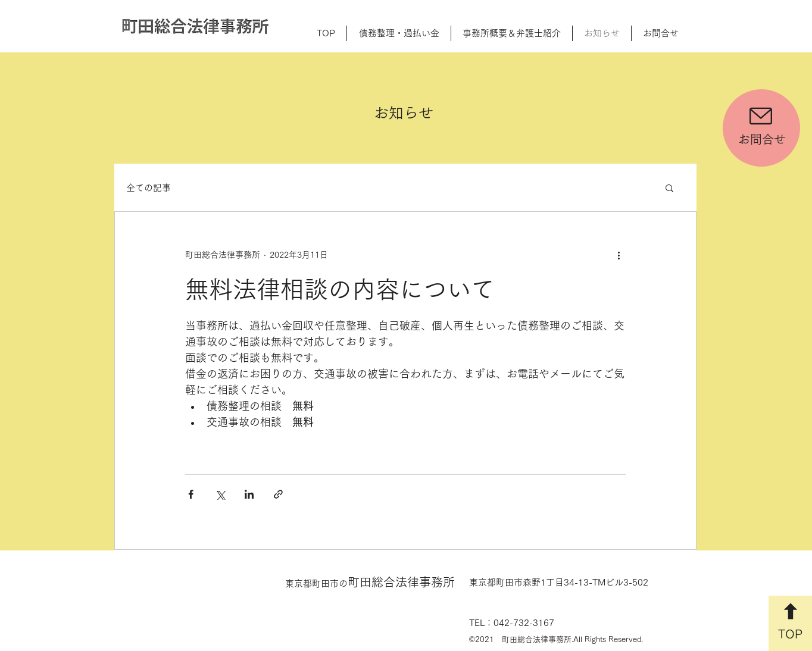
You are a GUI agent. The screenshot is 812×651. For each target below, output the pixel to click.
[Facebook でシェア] (191, 494)
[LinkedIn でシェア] (249, 494)
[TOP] (790, 623)
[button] (669, 189)
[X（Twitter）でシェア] (220, 494)
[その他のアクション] (619, 255)
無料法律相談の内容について (340, 289)
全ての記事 (149, 188)
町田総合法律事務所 (370, 582)
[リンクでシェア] (278, 494)
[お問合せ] (761, 128)
